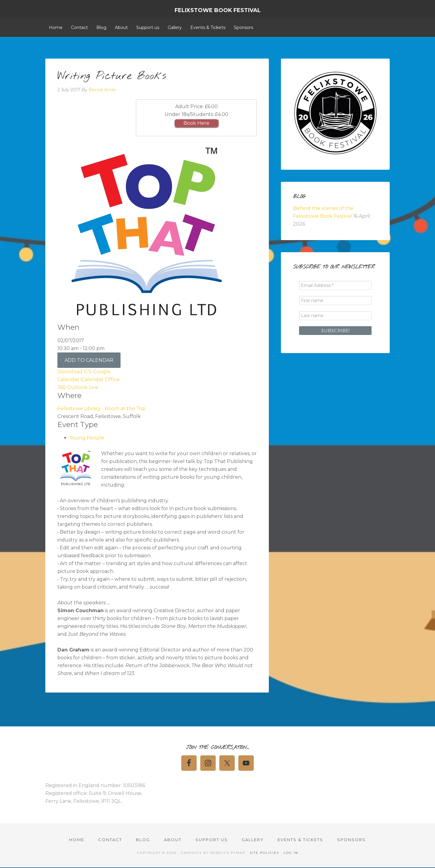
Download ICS (74, 372)
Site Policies (264, 853)
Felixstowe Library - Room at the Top (101, 408)
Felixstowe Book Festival (218, 10)
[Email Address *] (335, 285)
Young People (87, 438)
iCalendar (92, 379)
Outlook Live (83, 387)
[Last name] (335, 316)
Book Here (196, 123)
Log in (291, 853)
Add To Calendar (89, 360)
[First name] (335, 301)
